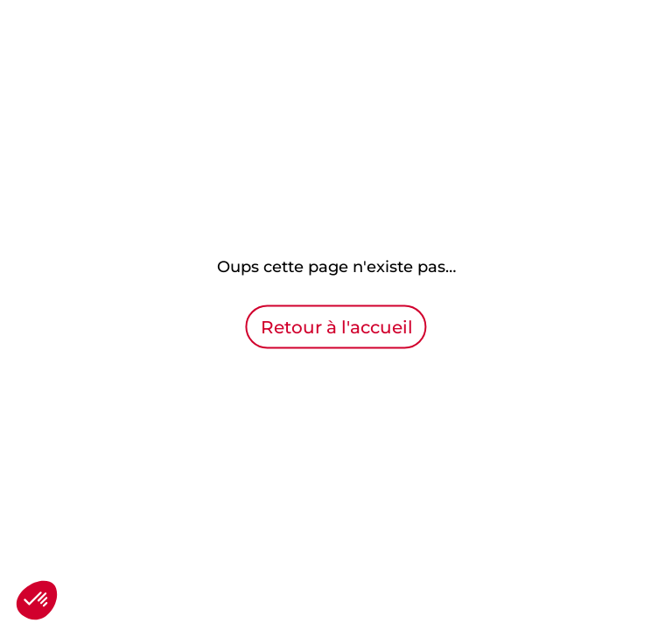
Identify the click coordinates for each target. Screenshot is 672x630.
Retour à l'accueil (337, 327)
